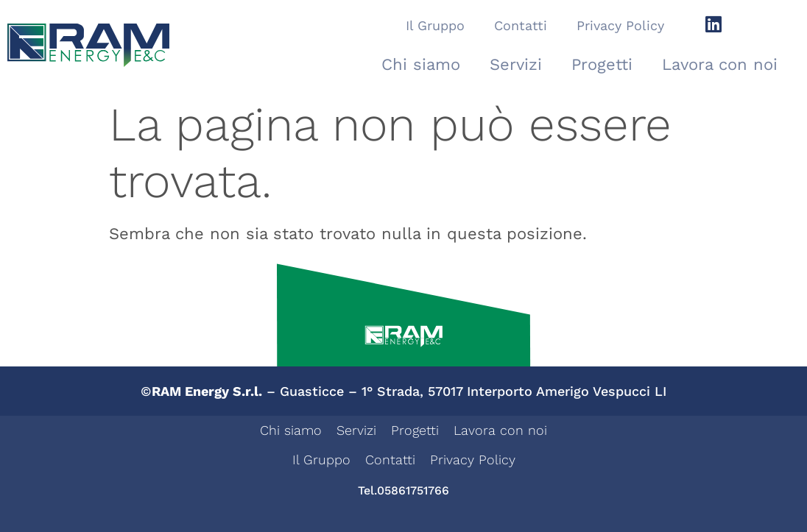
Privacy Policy (620, 25)
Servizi (516, 64)
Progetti (602, 64)
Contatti (521, 25)
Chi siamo (421, 64)
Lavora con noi (720, 64)
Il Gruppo (435, 25)
